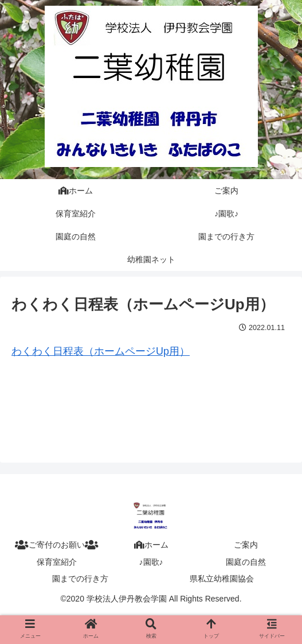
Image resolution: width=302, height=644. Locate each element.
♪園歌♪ (151, 562)
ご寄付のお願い (56, 545)
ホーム (151, 545)
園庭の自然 (246, 562)
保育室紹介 (57, 562)
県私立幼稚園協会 (222, 579)
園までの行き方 (80, 579)
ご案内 (246, 545)
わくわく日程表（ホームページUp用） (101, 351)
